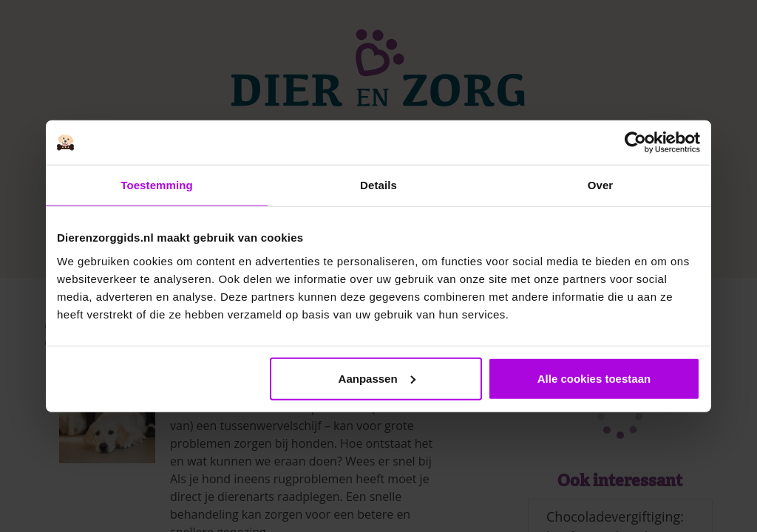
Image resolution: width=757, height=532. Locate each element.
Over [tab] (601, 185)
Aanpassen (377, 378)
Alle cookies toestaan (594, 378)
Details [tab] (378, 185)
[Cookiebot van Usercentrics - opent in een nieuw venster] (635, 143)
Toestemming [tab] (157, 185)
